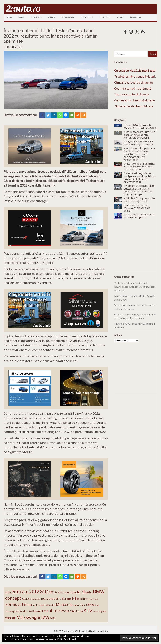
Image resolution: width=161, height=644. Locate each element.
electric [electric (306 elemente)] (55, 598)
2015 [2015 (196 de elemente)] (60, 592)
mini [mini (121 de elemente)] (76, 605)
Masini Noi (36, 17)
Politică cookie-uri (66, 639)
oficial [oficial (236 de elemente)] (90, 605)
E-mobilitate (87, 17)
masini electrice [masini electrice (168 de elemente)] (47, 605)
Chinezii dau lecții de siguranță (134, 83)
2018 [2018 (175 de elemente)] (73, 593)
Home (9, 17)
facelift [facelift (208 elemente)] (82, 599)
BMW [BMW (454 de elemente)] (99, 592)
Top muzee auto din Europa (132, 94)
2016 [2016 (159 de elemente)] (67, 593)
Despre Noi (136, 17)
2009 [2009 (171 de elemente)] (8, 593)
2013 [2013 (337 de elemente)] (44, 592)
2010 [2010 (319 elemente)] (16, 592)
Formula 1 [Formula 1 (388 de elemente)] (14, 604)
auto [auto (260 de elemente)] (89, 592)
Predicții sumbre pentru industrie (135, 77)
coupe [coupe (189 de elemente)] (26, 599)
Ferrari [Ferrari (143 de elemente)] (90, 599)
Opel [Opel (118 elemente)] (97, 605)
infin (106, 631)
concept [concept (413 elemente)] (13, 598)
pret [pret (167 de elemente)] (16, 611)
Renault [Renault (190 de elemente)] (37, 611)
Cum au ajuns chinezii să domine (135, 100)
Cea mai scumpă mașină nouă (133, 89)
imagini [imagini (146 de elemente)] (35, 605)
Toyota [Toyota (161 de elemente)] (102, 612)
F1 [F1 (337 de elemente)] (74, 598)
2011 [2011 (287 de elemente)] (25, 592)
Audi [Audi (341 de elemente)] (81, 592)
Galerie (51, 17)
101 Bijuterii (105, 17)
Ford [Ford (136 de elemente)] (96, 599)
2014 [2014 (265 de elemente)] (53, 592)
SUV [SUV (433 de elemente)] (88, 611)
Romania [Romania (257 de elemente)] (67, 611)
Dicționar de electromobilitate (134, 106)
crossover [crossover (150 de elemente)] (35, 599)
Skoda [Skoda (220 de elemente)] (79, 611)
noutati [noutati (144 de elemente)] (82, 605)
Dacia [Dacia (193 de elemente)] (44, 599)
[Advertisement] (137, 247)
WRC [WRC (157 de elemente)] (53, 618)
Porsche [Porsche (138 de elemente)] (9, 612)
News (21, 17)
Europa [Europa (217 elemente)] (67, 599)
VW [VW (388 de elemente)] (46, 618)
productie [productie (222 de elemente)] (25, 611)
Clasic (120, 17)
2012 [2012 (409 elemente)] (34, 592)
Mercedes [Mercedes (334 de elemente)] (65, 605)
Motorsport (68, 17)
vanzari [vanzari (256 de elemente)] (11, 618)
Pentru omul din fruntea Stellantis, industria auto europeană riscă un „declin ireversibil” (135, 287)
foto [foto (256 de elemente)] (27, 605)
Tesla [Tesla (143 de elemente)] (96, 612)
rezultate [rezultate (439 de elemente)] (51, 611)
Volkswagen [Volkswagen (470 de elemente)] (29, 617)
